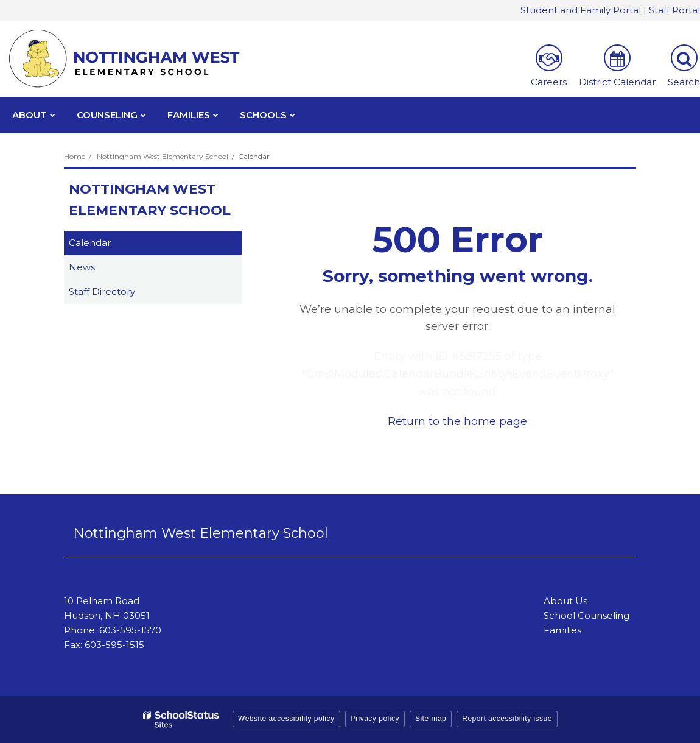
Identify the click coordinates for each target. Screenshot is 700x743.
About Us (565, 601)
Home (75, 156)
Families (562, 630)
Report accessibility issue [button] (507, 719)
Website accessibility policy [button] (286, 719)
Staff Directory (102, 291)
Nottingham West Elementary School (163, 156)
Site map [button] (431, 719)
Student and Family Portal (581, 10)
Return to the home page (457, 421)
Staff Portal (674, 10)
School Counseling (586, 615)
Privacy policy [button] (375, 719)
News (82, 267)
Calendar (90, 243)
